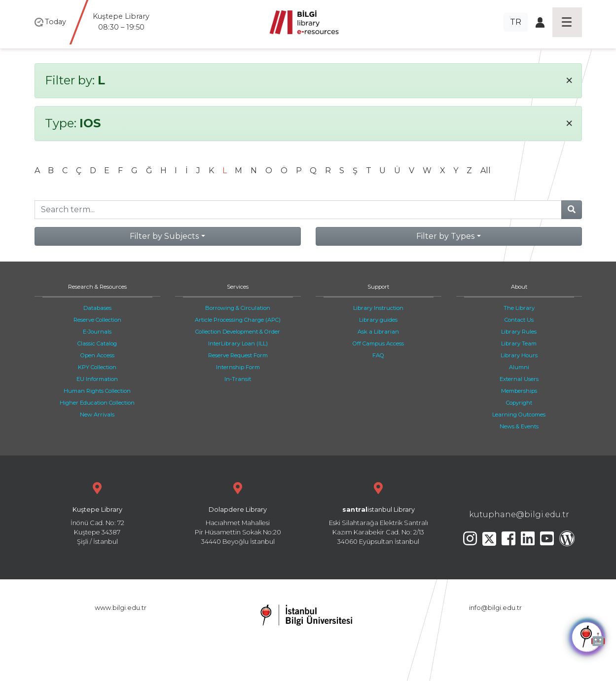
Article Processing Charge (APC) (238, 320)
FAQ (378, 355)
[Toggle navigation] (567, 22)
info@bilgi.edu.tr (495, 608)
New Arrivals (97, 415)
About (519, 287)
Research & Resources (97, 287)
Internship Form (238, 367)
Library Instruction (378, 308)
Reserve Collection (97, 320)
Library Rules (519, 332)
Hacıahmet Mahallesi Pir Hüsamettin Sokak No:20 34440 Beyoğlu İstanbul (238, 512)
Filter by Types (445, 236)
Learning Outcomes (519, 415)
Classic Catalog (97, 343)
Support (378, 287)
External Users (519, 379)
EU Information (97, 379)
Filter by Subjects (164, 236)
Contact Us (519, 320)
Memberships (519, 391)
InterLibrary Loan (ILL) (238, 343)
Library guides (378, 320)
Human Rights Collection (97, 391)
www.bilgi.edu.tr (121, 608)
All (486, 170)
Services (238, 287)
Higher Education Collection (97, 403)
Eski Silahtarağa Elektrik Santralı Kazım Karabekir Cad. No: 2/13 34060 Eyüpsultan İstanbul (379, 512)
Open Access (97, 355)
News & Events (519, 426)
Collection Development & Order (238, 332)
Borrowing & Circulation (238, 308)
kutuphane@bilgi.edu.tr (519, 514)
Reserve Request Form (238, 355)
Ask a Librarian (378, 332)
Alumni (519, 367)
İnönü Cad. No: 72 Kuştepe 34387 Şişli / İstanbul (97, 512)
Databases (97, 308)
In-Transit (238, 379)
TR (516, 22)
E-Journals (97, 332)
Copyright (519, 403)
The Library (519, 308)
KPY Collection (97, 367)
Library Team (519, 343)
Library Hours (519, 355)
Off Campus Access (378, 343)
